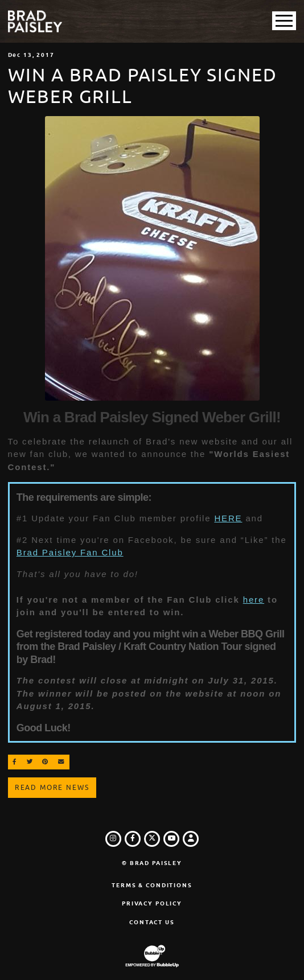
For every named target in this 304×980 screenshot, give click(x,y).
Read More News (52, 788)
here (254, 600)
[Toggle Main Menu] (284, 21)
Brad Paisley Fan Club (70, 552)
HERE (228, 518)
